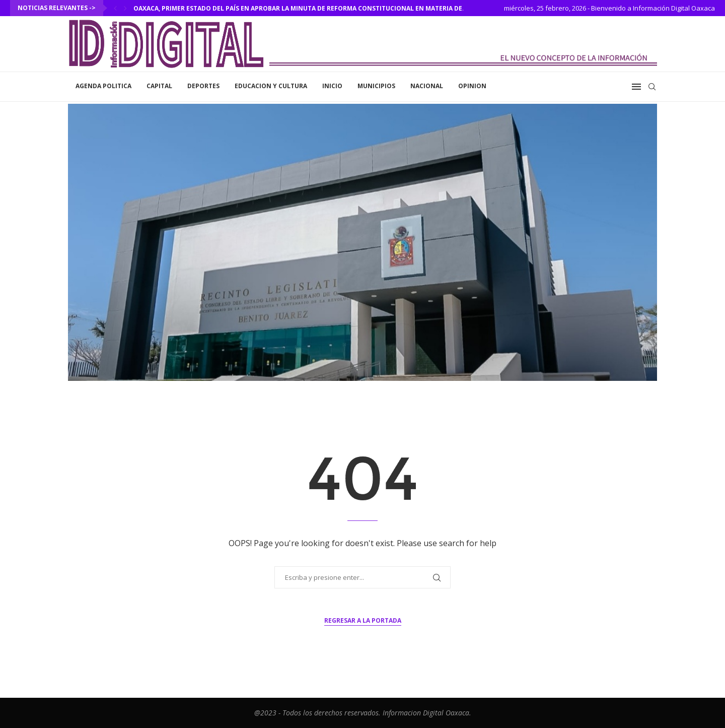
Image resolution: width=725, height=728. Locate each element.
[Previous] (115, 8)
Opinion (472, 86)
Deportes (203, 86)
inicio (332, 86)
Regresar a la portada (363, 620)
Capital (159, 86)
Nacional (427, 86)
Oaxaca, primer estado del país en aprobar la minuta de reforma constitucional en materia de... (301, 8)
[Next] (125, 8)
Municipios (376, 86)
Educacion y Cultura (271, 86)
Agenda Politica (103, 86)
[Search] (652, 87)
